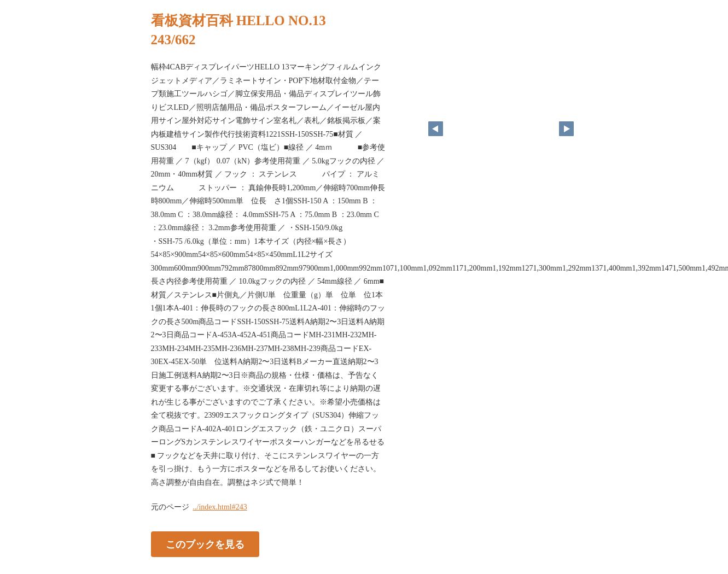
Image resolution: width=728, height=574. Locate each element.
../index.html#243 (220, 507)
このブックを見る (205, 544)
